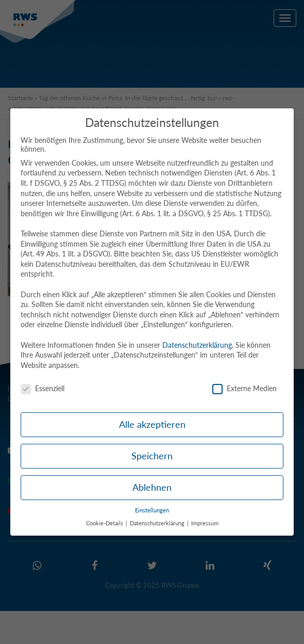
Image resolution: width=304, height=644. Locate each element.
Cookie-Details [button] (105, 523)
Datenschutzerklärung (197, 345)
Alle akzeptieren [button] (152, 424)
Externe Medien (244, 388)
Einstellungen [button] (152, 510)
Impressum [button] (205, 523)
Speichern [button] (152, 456)
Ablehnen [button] (152, 487)
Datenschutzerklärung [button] (158, 523)
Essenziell (43, 388)
